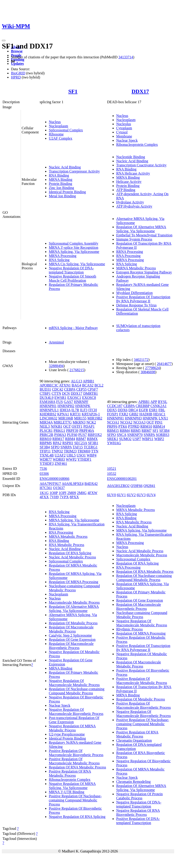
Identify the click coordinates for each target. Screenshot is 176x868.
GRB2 (134, 414)
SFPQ (55, 447)
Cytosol (122, 132)
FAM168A (47, 402)
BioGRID (18, 73)
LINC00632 (48, 418)
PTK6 (123, 426)
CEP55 (81, 389)
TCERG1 (91, 447)
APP (154, 402)
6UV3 (141, 495)
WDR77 (46, 459)
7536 (43, 469)
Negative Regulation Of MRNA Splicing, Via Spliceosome (72, 786)
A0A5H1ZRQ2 (118, 486)
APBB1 (88, 381)
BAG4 (76, 385)
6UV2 (131, 495)
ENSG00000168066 (55, 479)
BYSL (162, 402)
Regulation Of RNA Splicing (70, 553)
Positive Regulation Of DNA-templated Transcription (138, 821)
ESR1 (153, 410)
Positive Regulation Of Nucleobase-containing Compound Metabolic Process (75, 800)
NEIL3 (45, 426)
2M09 (72, 493)
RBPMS (46, 443)
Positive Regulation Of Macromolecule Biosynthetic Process (76, 753)
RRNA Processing (130, 252)
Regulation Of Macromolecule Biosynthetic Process (71, 646)
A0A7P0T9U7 (50, 484)
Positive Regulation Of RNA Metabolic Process (70, 773)
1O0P (54, 493)
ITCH (92, 410)
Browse (17, 51)
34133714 (126, 57)
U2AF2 (60, 455)
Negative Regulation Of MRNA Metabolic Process (72, 728)
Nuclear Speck (127, 140)
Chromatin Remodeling (133, 782)
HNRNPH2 (66, 406)
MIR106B (66, 418)
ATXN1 (65, 385)
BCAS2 (88, 385)
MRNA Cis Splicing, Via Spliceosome (77, 264)
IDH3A (65, 410)
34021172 (141, 360)
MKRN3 (79, 422)
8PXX (74, 497)
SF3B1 (93, 443)
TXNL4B (47, 455)
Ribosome (56, 134)
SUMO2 (125, 439)
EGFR (143, 410)
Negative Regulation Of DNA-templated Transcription (71, 270)
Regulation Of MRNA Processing (74, 582)
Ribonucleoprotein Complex (137, 145)
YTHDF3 (47, 464)
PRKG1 (59, 431)
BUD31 (45, 389)
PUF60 (72, 435)
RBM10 (46, 439)
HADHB (146, 414)
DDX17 (140, 91)
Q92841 (149, 486)
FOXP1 (113, 414)
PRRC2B (47, 435)
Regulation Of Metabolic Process (73, 623)
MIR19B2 (95, 418)
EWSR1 (60, 398)
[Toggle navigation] (4, 41)
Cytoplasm (124, 128)
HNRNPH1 (48, 406)
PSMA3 (60, 435)
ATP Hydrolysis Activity (134, 206)
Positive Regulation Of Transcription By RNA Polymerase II (143, 299)
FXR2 (124, 414)
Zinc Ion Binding (61, 188)
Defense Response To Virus (136, 305)
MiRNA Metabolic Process (136, 268)
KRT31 (75, 414)
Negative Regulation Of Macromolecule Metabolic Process (74, 683)
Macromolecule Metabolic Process (74, 602)
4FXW (92, 493)
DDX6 (123, 410)
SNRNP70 (135, 435)
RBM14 (159, 426)
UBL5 (71, 455)
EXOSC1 (74, 398)
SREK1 (113, 439)
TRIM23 (70, 451)
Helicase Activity (129, 182)
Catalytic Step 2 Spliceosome (70, 635)
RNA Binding (59, 175)
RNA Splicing (59, 260)
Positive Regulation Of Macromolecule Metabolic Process (74, 761)
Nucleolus (124, 124)
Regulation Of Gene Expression (72, 640)
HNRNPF (81, 402)
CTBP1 (45, 393)
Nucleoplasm (58, 126)
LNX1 (163, 418)
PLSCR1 (46, 431)
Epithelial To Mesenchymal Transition (144, 235)
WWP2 (71, 459)
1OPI (63, 493)
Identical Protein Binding (67, 192)
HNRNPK (83, 406)
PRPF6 (112, 426)
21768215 (77, 370)
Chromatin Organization (134, 740)
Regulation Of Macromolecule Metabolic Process (71, 629)
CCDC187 (115, 406)
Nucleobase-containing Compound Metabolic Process (74, 588)
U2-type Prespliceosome (67, 734)
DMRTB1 (91, 393)
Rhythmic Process (129, 629)
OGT (67, 426)
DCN (66, 393)
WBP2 (159, 439)
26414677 (164, 364)
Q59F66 (137, 486)
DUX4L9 (47, 398)
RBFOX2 (95, 435)
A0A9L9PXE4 (73, 484)
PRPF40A (87, 431)
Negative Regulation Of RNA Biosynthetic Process (138, 813)
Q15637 (59, 488)
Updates (17, 64)
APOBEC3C (49, 385)
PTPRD (134, 426)
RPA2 (57, 443)
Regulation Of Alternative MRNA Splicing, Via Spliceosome (141, 229)
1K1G (44, 493)
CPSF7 (93, 389)
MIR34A (46, 422)
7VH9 (54, 497)
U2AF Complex (61, 138)
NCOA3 (139, 422)
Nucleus (55, 122)
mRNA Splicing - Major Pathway (73, 328)
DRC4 (133, 410)
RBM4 (70, 439)
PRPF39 (72, 431)
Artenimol (56, 342)
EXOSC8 (89, 398)
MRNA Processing (63, 256)
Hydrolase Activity (130, 202)
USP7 (137, 439)
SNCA (121, 435)
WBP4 (92, 455)
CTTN (56, 393)
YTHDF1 (84, 459)
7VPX (64, 497)
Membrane (124, 136)
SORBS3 (163, 435)
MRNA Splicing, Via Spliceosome (74, 252)
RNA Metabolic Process (67, 545)
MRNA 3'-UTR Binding (67, 792)
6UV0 (111, 495)
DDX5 (112, 410)
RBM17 (58, 439)
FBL (162, 410)
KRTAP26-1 (91, 414)
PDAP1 (89, 426)
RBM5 (136, 431)
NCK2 (91, 422)
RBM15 (113, 431)
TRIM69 (84, 451)
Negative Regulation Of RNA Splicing (77, 817)
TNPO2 (57, 451)
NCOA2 (126, 422)
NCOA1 (113, 422)
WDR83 (59, 459)
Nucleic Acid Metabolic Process (72, 557)
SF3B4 (45, 447)
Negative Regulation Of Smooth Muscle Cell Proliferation (73, 278)
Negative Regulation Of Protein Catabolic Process (139, 796)
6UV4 (151, 495)
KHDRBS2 (48, 414)
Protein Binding (60, 184)
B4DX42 (91, 484)
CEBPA (70, 389)
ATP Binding (126, 190)
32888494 (56, 366)
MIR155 (80, 418)
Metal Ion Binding (62, 196)
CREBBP (143, 406)
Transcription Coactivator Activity (141, 165)
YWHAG (114, 443)
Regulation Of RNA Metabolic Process (77, 767)
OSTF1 (77, 426)
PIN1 (159, 422)
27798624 (152, 368)
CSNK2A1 (159, 406)
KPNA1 (63, 414)
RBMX (92, 439)
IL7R (75, 410)
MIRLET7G (63, 422)
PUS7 (82, 435)
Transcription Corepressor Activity (74, 171)
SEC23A (81, 443)
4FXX (44, 497)
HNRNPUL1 (49, 410)
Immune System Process (134, 239)
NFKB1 (56, 426)
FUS (59, 402)
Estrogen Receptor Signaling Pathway (144, 272)
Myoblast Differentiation (134, 293)
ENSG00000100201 (122, 479)
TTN (95, 451)
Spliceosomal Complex (66, 130)
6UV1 (121, 495)
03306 (44, 474)
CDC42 (58, 389)
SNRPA (66, 447)
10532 (112, 474)
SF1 (73, 91)
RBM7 (81, 439)
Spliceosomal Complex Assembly (74, 243)
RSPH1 (68, 443)
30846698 (148, 372)
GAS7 (68, 402)
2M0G (82, 493)
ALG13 (76, 381)
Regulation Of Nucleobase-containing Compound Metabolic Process (77, 691)
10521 (112, 469)
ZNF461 (61, 464)
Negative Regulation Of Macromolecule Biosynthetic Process (76, 712)
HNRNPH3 (133, 418)
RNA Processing (128, 256)
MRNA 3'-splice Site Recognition (74, 247)
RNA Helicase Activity (133, 173)
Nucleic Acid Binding (65, 167)
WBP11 (148, 439)
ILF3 (84, 410)
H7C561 (46, 488)
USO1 (81, 455)
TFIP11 (45, 451)
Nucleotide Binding (131, 157)
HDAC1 (159, 414)
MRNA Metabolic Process (68, 537)
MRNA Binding (61, 180)
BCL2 (99, 385)
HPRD (16, 77)
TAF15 (78, 447)
